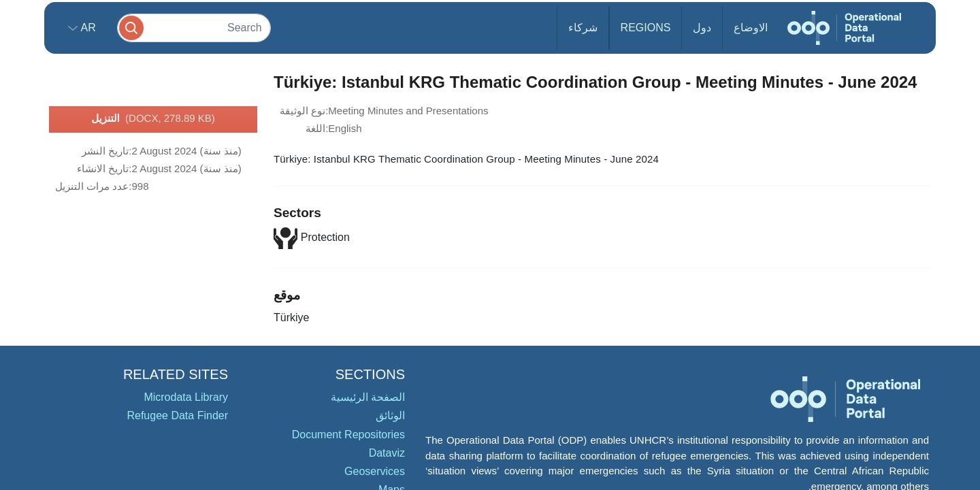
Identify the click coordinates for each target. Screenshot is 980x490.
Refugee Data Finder (177, 415)
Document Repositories (348, 435)
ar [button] (87, 28)
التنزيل (153, 119)
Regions (646, 28)
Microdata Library (186, 397)
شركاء (583, 28)
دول (702, 28)
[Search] (194, 28)
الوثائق (390, 415)
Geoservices (375, 471)
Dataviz (387, 453)
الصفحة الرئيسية (368, 397)
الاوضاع (751, 28)
